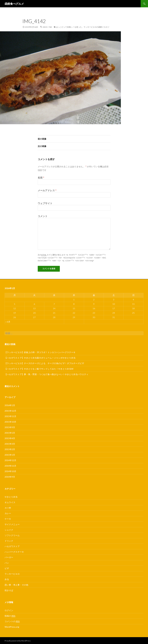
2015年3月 (10, 443)
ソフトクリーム (12, 535)
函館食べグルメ (14, 4)
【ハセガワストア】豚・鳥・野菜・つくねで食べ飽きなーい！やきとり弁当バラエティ (46, 374)
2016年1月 (10, 405)
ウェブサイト (45, 203)
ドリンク (9, 540)
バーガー (9, 557)
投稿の (10, 615)
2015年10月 (10, 421)
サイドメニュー (12, 524)
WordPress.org (12, 626)
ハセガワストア (12, 546)
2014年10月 (10, 471)
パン (7, 562)
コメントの (12, 621)
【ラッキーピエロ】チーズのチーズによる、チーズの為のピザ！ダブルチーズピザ (44, 363)
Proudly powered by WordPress (18, 640)
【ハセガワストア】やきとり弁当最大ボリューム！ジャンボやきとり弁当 (40, 357)
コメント (43, 216)
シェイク (9, 529)
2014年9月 (10, 476)
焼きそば (9, 590)
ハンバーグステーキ (14, 551)
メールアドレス (47, 190)
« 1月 (8, 321)
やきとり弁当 (11, 496)
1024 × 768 (47, 27)
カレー (8, 513)
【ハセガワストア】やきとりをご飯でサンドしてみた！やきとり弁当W (39, 368)
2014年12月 (10, 460)
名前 (41, 177)
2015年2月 (10, 449)
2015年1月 (10, 454)
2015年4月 (10, 438)
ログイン (9, 610)
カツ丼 (8, 507)
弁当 (7, 579)
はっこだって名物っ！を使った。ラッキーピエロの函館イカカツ (83, 27)
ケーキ (8, 518)
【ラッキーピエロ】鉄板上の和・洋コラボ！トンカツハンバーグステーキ (40, 352)
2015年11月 (10, 416)
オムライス (10, 502)
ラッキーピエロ (12, 573)
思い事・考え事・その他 (16, 584)
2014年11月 (10, 465)
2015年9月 (10, 427)
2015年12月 (10, 410)
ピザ (7, 568)
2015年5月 (10, 432)
